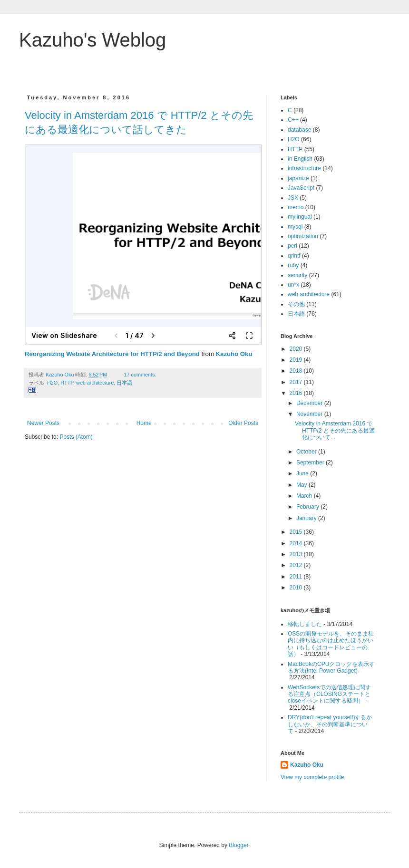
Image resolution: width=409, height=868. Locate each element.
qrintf (294, 256)
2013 (297, 554)
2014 (297, 543)
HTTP (67, 383)
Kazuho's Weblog (93, 40)
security (297, 275)
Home (144, 423)
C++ (293, 120)
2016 (297, 393)
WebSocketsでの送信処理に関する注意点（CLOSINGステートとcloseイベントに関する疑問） (329, 694)
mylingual (300, 217)
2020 (297, 349)
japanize (298, 178)
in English (300, 159)
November (310, 414)
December (310, 403)
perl (292, 246)
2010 (297, 588)
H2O (52, 383)
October (307, 452)
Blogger (239, 845)
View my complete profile (312, 777)
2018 (297, 371)
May (302, 485)
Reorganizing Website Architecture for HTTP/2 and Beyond (112, 354)
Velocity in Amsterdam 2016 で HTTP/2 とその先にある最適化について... (335, 430)
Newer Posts (43, 423)
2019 (297, 360)
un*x (293, 285)
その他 (296, 304)
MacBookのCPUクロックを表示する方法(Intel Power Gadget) (331, 667)
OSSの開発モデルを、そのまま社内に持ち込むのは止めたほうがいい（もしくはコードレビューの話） (331, 644)
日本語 (124, 383)
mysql (295, 227)
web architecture (95, 383)
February (308, 507)
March (305, 496)
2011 (297, 577)
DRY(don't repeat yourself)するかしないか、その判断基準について (330, 724)
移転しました (305, 624)
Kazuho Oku (234, 354)
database (299, 130)
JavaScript (301, 188)
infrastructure (304, 168)
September (311, 463)
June (303, 473)
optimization (303, 236)
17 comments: (141, 375)
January (307, 518)
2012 (297, 565)
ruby (293, 265)
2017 (297, 382)
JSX (293, 198)
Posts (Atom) (76, 437)
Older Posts (243, 423)
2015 (297, 532)
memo (296, 207)
